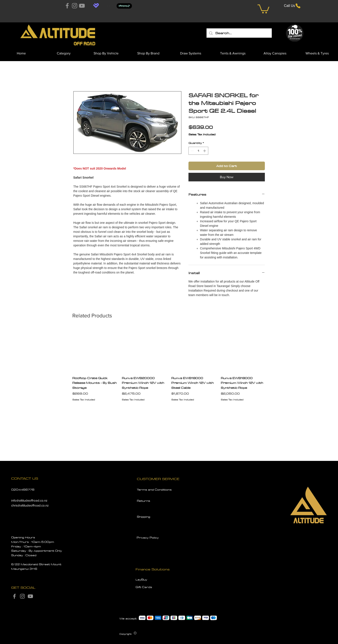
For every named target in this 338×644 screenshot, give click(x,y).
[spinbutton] (198, 151)
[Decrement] (192, 151)
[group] (169, 367)
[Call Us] (293, 6)
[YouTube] (82, 6)
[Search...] (239, 33)
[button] (263, 8)
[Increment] (205, 151)
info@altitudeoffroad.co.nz (29, 500)
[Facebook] (67, 6)
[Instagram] (75, 6)
